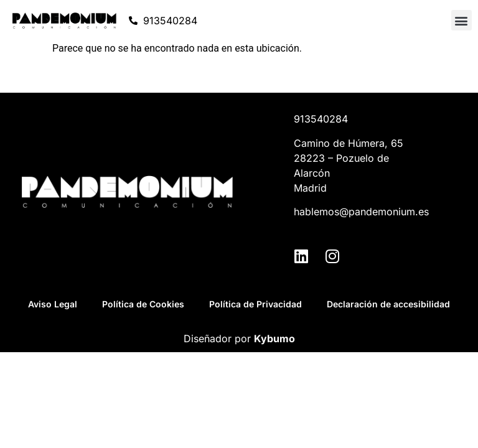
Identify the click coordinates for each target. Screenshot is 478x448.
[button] (462, 20)
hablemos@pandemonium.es (361, 212)
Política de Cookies (143, 304)
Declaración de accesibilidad (388, 304)
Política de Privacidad (255, 304)
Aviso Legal (53, 304)
